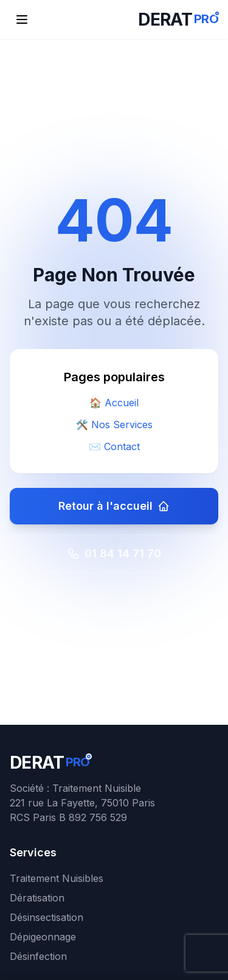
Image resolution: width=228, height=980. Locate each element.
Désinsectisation (47, 917)
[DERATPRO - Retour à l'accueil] (178, 19)
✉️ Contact (114, 446)
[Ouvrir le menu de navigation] (22, 19)
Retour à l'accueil (114, 506)
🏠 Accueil (114, 403)
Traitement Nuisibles (57, 878)
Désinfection (38, 956)
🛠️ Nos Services (114, 425)
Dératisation (37, 898)
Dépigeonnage (43, 937)
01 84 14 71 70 (114, 553)
